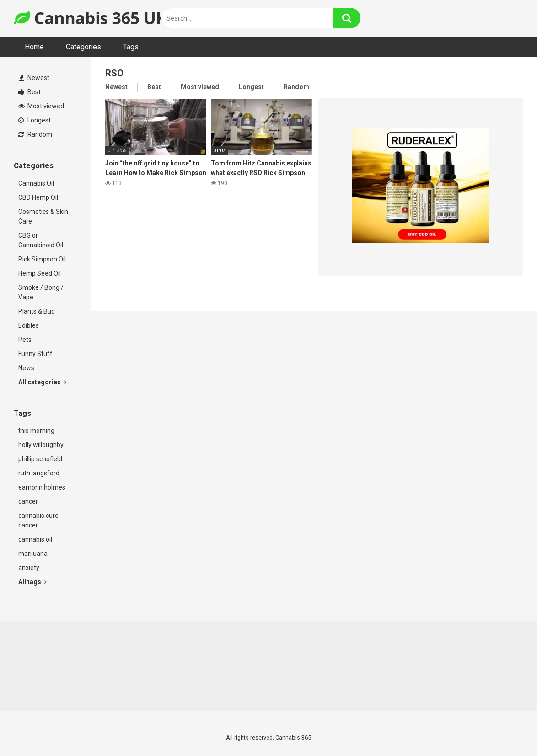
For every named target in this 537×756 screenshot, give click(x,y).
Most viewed (41, 106)
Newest (34, 78)
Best (30, 92)
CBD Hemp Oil (38, 197)
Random (35, 134)
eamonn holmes (42, 487)
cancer (28, 501)
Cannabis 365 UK (90, 18)
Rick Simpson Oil (42, 259)
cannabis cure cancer (38, 520)
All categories (42, 382)
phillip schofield (40, 459)
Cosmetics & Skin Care (43, 216)
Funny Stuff (35, 354)
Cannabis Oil (36, 183)
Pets (25, 340)
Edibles (29, 325)
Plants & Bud (37, 311)
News (26, 368)
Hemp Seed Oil (40, 273)
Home (34, 47)
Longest (35, 120)
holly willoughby (41, 445)
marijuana (33, 554)
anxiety (29, 568)
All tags (32, 582)
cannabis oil (35, 539)
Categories (83, 47)
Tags (131, 47)
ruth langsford (39, 473)
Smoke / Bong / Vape (41, 292)
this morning (36, 431)
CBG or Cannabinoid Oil (41, 240)
